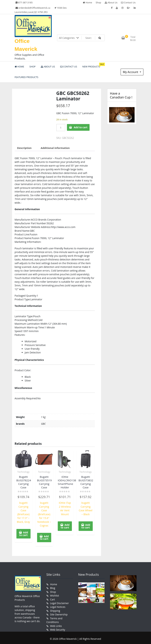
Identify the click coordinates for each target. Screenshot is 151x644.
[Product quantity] (61, 128)
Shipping (55, 609)
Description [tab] (24, 148)
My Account (131, 72)
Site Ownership (59, 613)
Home (87, 2)
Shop (98, 2)
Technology (23, 472)
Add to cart (81, 127)
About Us (111, 2)
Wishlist (55, 595)
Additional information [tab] (55, 148)
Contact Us (128, 2)
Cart (53, 598)
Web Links (56, 624)
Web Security (58, 628)
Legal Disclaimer (60, 602)
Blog (53, 587)
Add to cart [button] (24, 533)
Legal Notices (58, 606)
